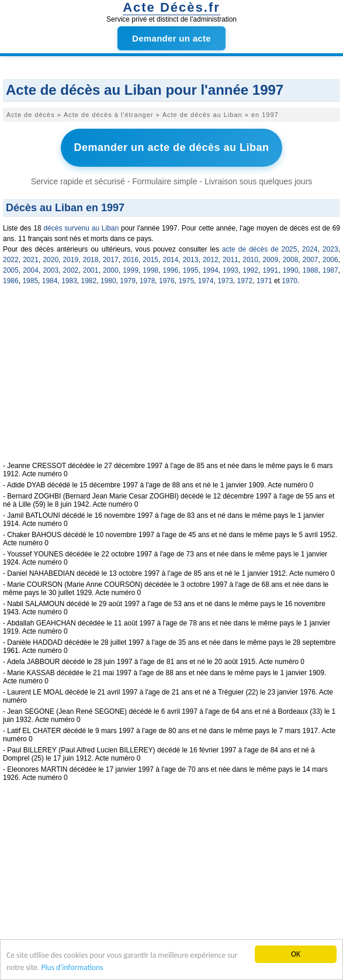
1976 (167, 281)
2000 (111, 270)
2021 (31, 260)
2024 (310, 249)
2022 (11, 260)
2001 (91, 270)
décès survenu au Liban (81, 228)
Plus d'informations (72, 968)
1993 (231, 270)
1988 (311, 270)
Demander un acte (171, 38)
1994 (211, 270)
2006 (330, 260)
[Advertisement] (171, 380)
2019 (71, 260)
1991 (270, 270)
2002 (71, 270)
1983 (69, 281)
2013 (191, 260)
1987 (330, 270)
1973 (225, 281)
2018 (91, 260)
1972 (245, 281)
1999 (131, 270)
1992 (250, 270)
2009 (270, 260)
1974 (206, 281)
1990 (291, 270)
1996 (171, 270)
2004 (31, 270)
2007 (311, 260)
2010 (250, 260)
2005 (11, 270)
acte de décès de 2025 (259, 249)
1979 (128, 281)
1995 (191, 270)
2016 (131, 260)
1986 (11, 281)
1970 (290, 281)
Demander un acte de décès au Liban (171, 147)
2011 (231, 260)
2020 (51, 260)
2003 (51, 270)
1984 (50, 281)
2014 (171, 260)
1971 (264, 281)
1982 (89, 281)
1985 (30, 281)
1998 (150, 270)
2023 (330, 249)
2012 (211, 260)
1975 (186, 281)
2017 (111, 260)
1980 (108, 281)
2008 (291, 260)
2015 (150, 260)
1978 (148, 281)
